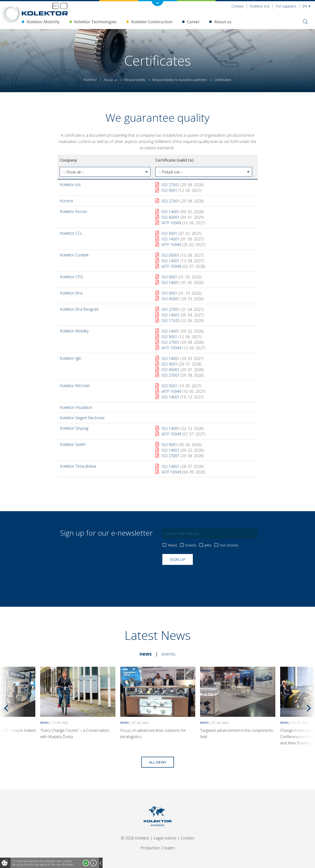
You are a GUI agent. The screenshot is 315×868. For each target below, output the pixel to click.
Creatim (168, 848)
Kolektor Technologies (95, 22)
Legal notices (165, 838)
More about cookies (93, 863)
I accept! (86, 863)
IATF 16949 (171, 223)
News (172, 545)
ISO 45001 (170, 217)
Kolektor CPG (71, 277)
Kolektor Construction (152, 22)
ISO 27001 (170, 185)
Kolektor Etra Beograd (79, 309)
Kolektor (90, 80)
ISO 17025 (170, 321)
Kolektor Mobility (43, 22)
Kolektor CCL (71, 233)
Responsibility (135, 80)
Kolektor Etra (71, 293)
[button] (105, 172)
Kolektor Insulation (76, 407)
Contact (237, 6)
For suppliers (286, 6)
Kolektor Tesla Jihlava (78, 466)
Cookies (187, 838)
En (306, 6)
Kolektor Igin (71, 358)
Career (193, 22)
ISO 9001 (169, 190)
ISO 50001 (170, 255)
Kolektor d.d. (260, 6)
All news (158, 762)
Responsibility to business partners (180, 80)
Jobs (208, 545)
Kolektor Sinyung (74, 428)
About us (223, 22)
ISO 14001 (170, 212)
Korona (66, 201)
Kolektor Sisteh (73, 444)
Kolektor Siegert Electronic (82, 418)
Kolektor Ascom (73, 211)
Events (191, 545)
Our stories (229, 545)
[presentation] (199, 577)
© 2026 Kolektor (135, 838)
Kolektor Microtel (75, 386)
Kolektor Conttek (74, 255)
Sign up (178, 560)
